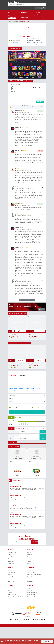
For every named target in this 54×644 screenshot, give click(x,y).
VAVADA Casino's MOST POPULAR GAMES (20, 360)
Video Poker (37, 12)
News (10, 12)
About (10, 637)
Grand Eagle (23, 456)
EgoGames (30, 581)
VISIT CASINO (27, 429)
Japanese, (33, 405)
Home (10, 21)
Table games (37, 14)
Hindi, (16, 405)
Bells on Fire (11, 599)
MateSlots (30, 572)
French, (11, 405)
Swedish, (29, 408)
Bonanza (10, 592)
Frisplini (30, 479)
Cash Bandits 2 (12, 590)
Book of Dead (11, 587)
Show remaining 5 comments (27, 317)
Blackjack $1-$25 (12, 605)
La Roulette (30, 608)
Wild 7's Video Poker (32, 590)
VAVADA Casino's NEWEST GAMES (18, 330)
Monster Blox (13, 351)
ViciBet (29, 579)
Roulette (23, 14)
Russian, (24, 408)
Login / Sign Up (40, 8)
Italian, (27, 405)
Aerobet (29, 570)
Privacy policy (35, 637)
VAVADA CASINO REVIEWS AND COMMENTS (20, 81)
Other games (12, 16)
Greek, (23, 403)
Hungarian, (21, 405)
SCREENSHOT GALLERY (15, 49)
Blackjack (11, 14)
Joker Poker (30, 596)
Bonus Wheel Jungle (13, 570)
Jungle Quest (32, 351)
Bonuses (36, 16)
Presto (10, 576)
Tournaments (24, 18)
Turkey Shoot (32, 381)
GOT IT (47, 641)
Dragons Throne (12, 579)
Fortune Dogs (11, 581)
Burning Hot (11, 594)
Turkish (35, 408)
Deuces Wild (30, 587)
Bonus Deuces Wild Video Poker (34, 592)
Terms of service (25, 637)
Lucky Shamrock (13, 381)
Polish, (11, 408)
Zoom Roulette (31, 616)
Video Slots (24, 12)
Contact (16, 637)
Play (43, 449)
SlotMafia (30, 576)
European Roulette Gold (33, 610)
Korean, (39, 405)
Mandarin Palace (24, 452)
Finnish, (39, 403)
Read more (42, 326)
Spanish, (33, 403)
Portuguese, (17, 408)
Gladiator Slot (11, 596)
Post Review (40, 102)
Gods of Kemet (12, 574)
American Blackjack (13, 616)
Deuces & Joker (31, 599)
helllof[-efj (11, 479)
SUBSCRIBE (35, 559)
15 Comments (15, 43)
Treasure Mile (24, 449)
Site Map (43, 637)
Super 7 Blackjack (12, 612)
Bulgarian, (12, 403)
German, (18, 403)
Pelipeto (29, 574)
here (23, 642)
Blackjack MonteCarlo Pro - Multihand (17, 614)
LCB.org (42, 107)
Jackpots (23, 16)
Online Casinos (12, 18)
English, (28, 403)
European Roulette (31, 605)
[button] (11, 64)
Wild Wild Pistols (12, 572)
